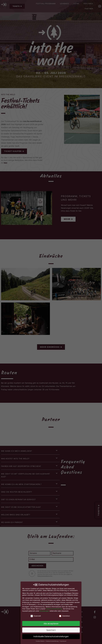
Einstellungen (44, 611)
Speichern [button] (51, 630)
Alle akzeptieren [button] (51, 624)
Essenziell (36, 616)
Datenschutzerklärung (54, 609)
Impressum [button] (63, 641)
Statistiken (64, 616)
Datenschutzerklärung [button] (52, 641)
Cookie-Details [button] (40, 641)
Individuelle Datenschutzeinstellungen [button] (51, 636)
